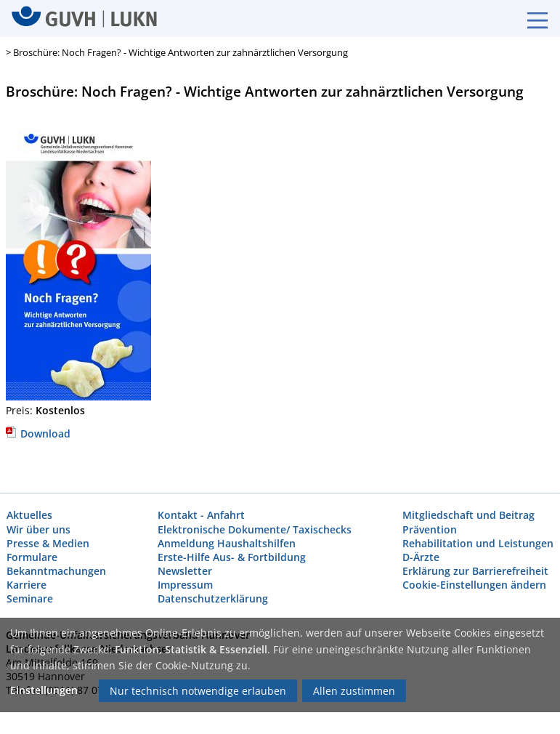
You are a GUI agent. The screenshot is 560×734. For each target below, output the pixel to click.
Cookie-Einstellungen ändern (474, 585)
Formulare (32, 557)
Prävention (430, 529)
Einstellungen (44, 690)
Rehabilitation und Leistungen (478, 543)
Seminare (30, 599)
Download (38, 433)
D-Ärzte (421, 557)
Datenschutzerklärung (213, 599)
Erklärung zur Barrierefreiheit (475, 571)
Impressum (185, 585)
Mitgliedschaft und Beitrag (468, 516)
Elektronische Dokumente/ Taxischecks (255, 529)
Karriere (27, 585)
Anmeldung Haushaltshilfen (227, 543)
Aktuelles (29, 516)
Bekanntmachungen (56, 571)
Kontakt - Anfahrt (201, 516)
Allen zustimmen (354, 691)
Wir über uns (38, 529)
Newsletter (185, 571)
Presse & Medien (48, 543)
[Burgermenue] (530, 19)
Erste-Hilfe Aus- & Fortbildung (232, 557)
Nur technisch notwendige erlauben (198, 691)
